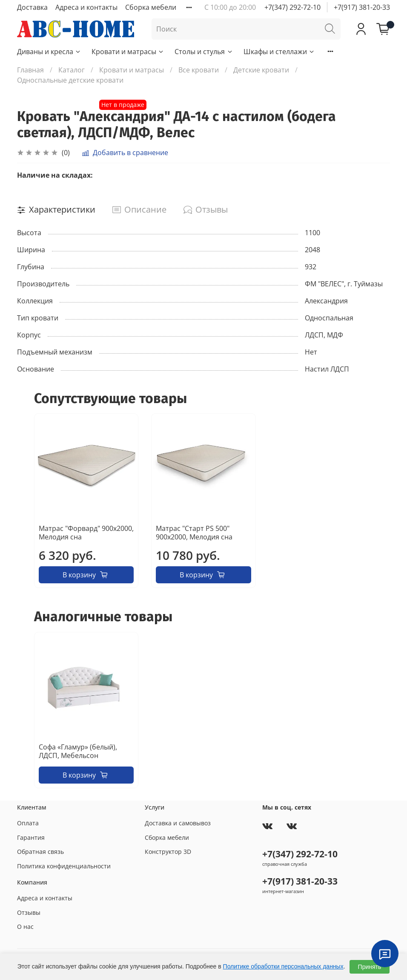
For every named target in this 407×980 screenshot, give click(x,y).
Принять (370, 967)
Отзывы (29, 912)
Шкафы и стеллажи (279, 52)
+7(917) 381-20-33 (362, 7)
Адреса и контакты (86, 7)
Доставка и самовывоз (178, 823)
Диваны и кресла (49, 52)
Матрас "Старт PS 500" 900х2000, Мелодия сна (194, 533)
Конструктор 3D (168, 852)
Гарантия (31, 837)
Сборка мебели (151, 7)
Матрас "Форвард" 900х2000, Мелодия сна (86, 533)
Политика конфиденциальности (64, 866)
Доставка (32, 7)
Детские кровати (261, 70)
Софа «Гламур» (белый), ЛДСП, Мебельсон (78, 751)
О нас (25, 927)
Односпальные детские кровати (70, 80)
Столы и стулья (204, 52)
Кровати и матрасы (128, 52)
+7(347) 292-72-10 (292, 7)
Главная (30, 70)
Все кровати (199, 70)
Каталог (72, 70)
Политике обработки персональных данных (283, 966)
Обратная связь (40, 852)
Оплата (28, 823)
